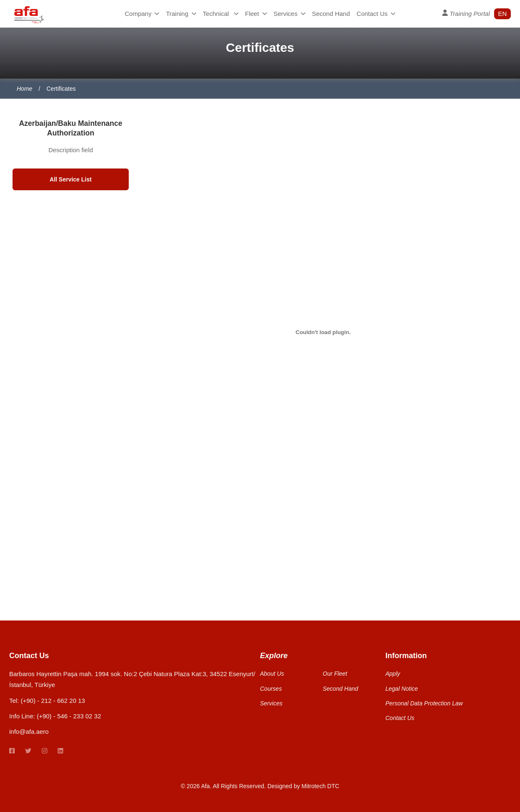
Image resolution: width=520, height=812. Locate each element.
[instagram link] (45, 751)
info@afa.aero (29, 732)
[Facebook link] (12, 751)
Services (289, 14)
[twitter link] (28, 751)
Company (142, 14)
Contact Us (376, 14)
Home (24, 89)
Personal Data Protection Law (424, 703)
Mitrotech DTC (320, 786)
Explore (274, 656)
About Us (272, 674)
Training (181, 14)
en (503, 14)
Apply (393, 674)
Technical (220, 14)
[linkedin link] (60, 751)
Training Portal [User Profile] (466, 13)
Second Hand (331, 14)
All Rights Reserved (238, 786)
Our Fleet (335, 674)
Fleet (256, 14)
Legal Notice (402, 689)
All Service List (71, 179)
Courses (271, 689)
